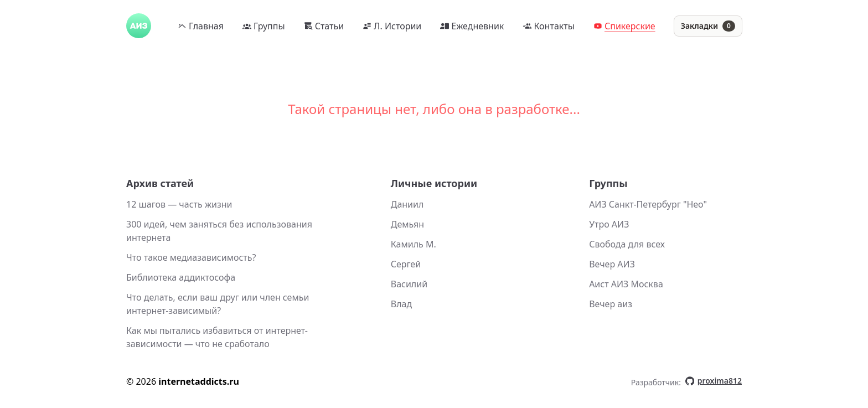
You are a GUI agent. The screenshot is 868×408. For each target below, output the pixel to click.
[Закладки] (708, 26)
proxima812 (714, 381)
